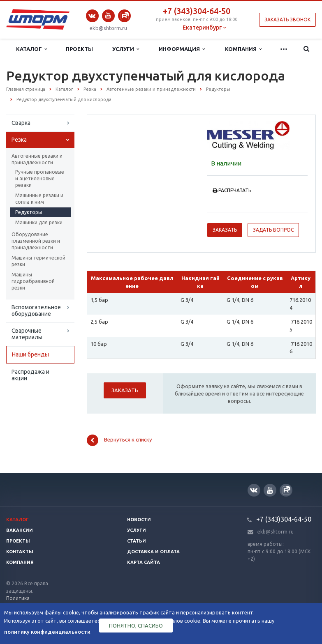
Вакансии (20, 530)
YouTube (108, 15)
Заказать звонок (287, 20)
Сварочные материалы (27, 334)
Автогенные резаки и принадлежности (37, 159)
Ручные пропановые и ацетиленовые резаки (40, 178)
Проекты (79, 49)
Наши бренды (30, 354)
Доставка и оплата (153, 552)
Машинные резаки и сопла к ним (39, 199)
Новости (139, 520)
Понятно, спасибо (136, 626)
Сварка (21, 123)
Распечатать (232, 190)
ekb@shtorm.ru (108, 28)
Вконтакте (92, 16)
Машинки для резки (39, 222)
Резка (19, 140)
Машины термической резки (38, 261)
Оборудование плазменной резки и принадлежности (36, 241)
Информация (182, 49)
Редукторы (29, 212)
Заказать (225, 230)
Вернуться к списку (119, 440)
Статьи (137, 541)
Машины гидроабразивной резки (33, 281)
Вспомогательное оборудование (36, 310)
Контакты (20, 552)
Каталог (31, 49)
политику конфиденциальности (47, 632)
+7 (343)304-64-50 (197, 11)
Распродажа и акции (30, 375)
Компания (243, 49)
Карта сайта (144, 562)
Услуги (126, 49)
